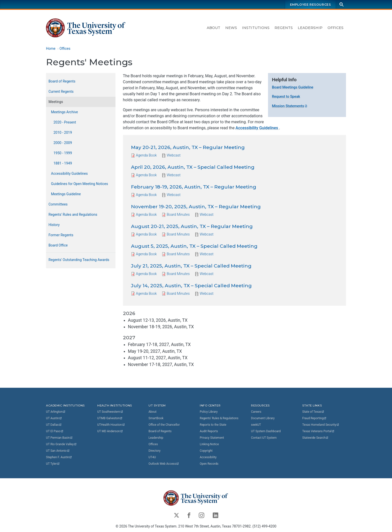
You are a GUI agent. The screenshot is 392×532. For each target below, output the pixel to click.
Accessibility (208, 457)
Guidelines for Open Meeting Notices (79, 184)
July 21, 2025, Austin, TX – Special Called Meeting (191, 266)
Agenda (146, 155)
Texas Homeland (321, 425)
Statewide (315, 438)
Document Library (263, 418)
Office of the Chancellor (164, 425)
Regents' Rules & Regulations (219, 418)
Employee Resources (310, 5)
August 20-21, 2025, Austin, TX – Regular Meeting (192, 226)
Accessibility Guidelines (257, 128)
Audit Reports (209, 431)
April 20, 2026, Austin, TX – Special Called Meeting (193, 167)
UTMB (110, 418)
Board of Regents (62, 81)
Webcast (174, 156)
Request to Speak (286, 97)
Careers (256, 412)
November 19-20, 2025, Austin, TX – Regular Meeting (196, 206)
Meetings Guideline (66, 194)
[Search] (341, 4)
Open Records (209, 464)
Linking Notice (209, 444)
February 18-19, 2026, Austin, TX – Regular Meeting (194, 187)
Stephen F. (59, 457)
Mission (290, 106)
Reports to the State (213, 425)
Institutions (256, 28)
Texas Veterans (318, 431)
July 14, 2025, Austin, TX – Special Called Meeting (191, 285)
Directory (154, 451)
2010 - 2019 (63, 132)
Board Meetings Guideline (293, 87)
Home (51, 48)
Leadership (310, 28)
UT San (58, 451)
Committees (58, 204)
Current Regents (61, 91)
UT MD (110, 431)
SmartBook (156, 418)
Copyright (206, 451)
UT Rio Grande (61, 444)
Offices (335, 28)
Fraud (314, 418)
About (213, 28)
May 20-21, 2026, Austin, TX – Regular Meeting (188, 147)
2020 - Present (65, 122)
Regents (284, 28)
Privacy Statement (212, 438)
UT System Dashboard (266, 431)
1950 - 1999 (63, 153)
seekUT (256, 425)
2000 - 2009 (63, 143)
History (54, 225)
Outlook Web (164, 464)
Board (178, 214)
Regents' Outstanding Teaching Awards (79, 260)
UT (56, 412)
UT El (55, 431)
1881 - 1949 (63, 163)
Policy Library (209, 412)
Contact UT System (264, 438)
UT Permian (59, 438)
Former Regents (61, 235)
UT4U (152, 457)
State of (313, 412)
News (231, 28)
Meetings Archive (64, 112)
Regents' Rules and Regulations (73, 214)
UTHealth (111, 425)
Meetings (56, 102)
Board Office (58, 245)
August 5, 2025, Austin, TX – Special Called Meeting (194, 246)
